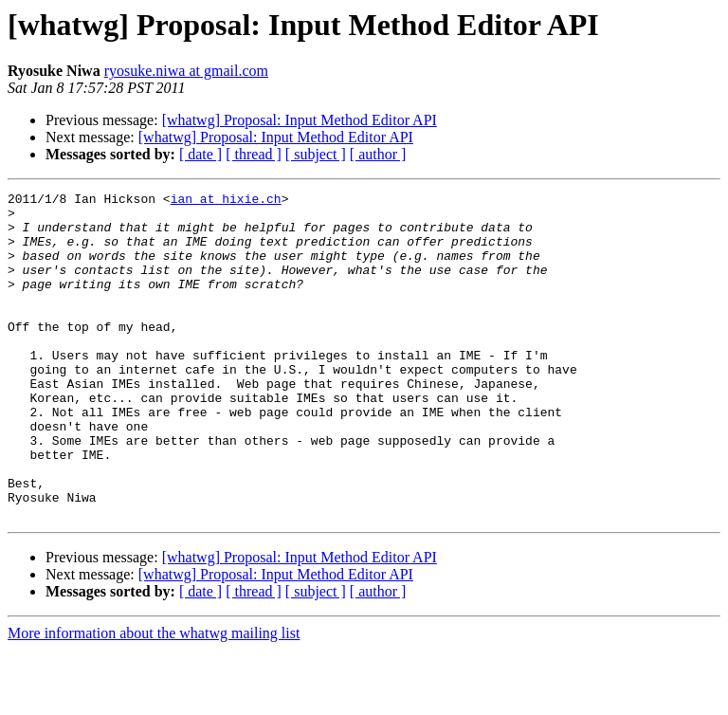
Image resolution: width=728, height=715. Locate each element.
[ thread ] (254, 154)
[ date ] (200, 154)
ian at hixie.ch (226, 201)
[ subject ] (316, 154)
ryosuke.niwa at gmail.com (186, 71)
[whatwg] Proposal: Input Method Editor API (300, 120)
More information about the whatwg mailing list (154, 698)
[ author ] (378, 154)
